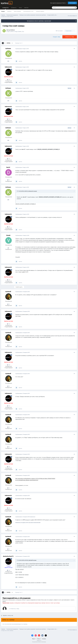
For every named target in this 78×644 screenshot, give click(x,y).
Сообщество (5, 8)
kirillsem (13, 30)
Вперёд (9, 43)
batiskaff (8, 292)
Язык (34, 639)
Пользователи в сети (28, 11)
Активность (14, 8)
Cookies (44, 639)
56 (9, 304)
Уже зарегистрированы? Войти (58, 3)
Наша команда (17, 11)
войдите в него (58, 600)
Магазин (26, 8)
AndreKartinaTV (8, 556)
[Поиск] (59, 8)
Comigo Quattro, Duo (19, 32)
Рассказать (59, 31)
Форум (3, 11)
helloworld (8, 67)
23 (9, 180)
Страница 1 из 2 (19, 43)
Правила (9, 11)
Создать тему (56, 37)
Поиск (20, 8)
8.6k (9, 79)
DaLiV (8, 167)
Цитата (20, 61)
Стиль (39, 639)
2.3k (9, 570)
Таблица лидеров (40, 11)
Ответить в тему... (14, 609)
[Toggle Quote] (17, 191)
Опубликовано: (22, 49)
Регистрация (72, 3)
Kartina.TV (39, 641)
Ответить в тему (70, 37)
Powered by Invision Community (39, 642)
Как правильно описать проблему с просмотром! (39, 21)
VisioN (8, 235)
